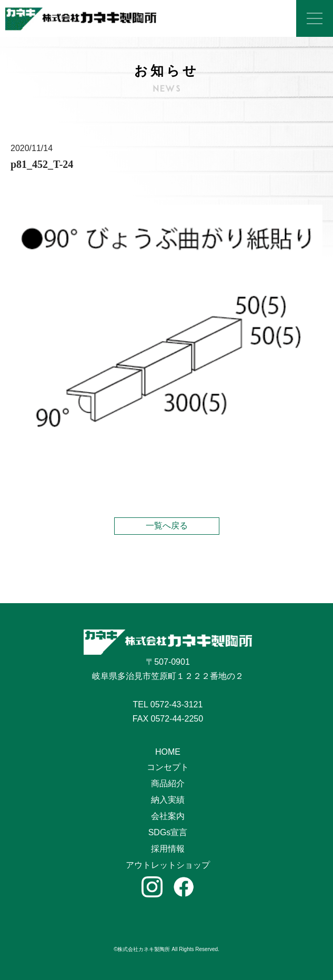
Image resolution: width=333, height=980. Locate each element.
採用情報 (168, 849)
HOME (168, 752)
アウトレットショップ (168, 865)
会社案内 (168, 816)
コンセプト (168, 767)
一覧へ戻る (167, 526)
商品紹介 (168, 783)
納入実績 (168, 800)
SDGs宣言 (168, 832)
